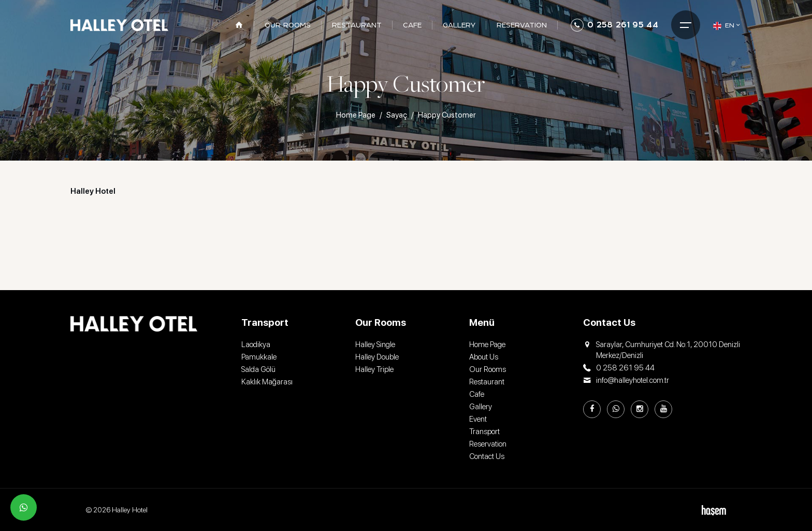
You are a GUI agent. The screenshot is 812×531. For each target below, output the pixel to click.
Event (478, 419)
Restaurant (487, 382)
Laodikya (256, 345)
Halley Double (377, 357)
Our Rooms (488, 369)
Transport (484, 432)
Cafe (477, 394)
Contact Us (487, 456)
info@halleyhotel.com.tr (626, 381)
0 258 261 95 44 (614, 25)
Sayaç (397, 115)
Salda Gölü (258, 369)
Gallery (481, 407)
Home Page (356, 115)
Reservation (488, 444)
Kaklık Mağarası (267, 382)
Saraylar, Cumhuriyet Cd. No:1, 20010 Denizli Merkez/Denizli (662, 350)
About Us (484, 357)
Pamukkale (259, 357)
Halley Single (375, 345)
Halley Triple (374, 369)
